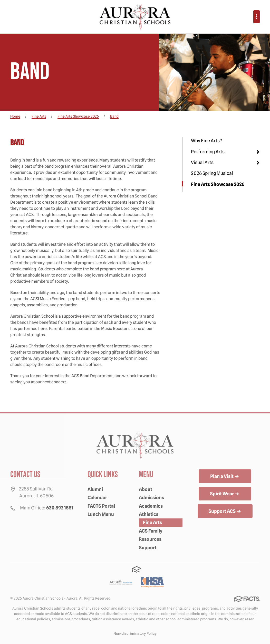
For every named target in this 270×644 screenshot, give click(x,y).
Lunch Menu (101, 514)
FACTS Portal (101, 506)
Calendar (97, 498)
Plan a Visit (225, 477)
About (146, 489)
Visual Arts (202, 162)
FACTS (137, 569)
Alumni (95, 489)
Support (148, 548)
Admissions (151, 498)
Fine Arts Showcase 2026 (218, 184)
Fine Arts (152, 522)
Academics (151, 506)
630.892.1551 (60, 508)
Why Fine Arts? (206, 141)
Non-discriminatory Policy (135, 633)
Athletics (149, 514)
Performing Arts (208, 152)
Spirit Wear (225, 494)
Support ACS (225, 512)
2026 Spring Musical (212, 173)
